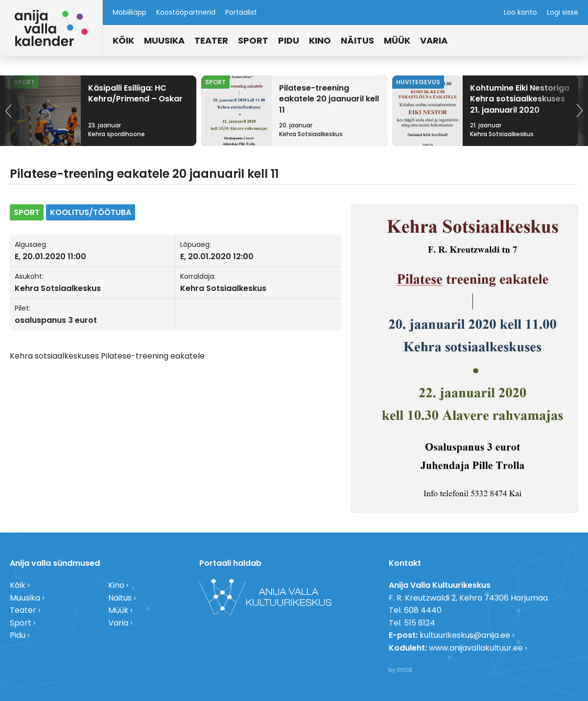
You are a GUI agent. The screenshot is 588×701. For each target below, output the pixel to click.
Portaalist (241, 12)
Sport (253, 40)
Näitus (357, 40)
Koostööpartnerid (186, 12)
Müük (397, 40)
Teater (211, 40)
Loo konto (520, 12)
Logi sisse (563, 12)
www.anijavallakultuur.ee (476, 648)
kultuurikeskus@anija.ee (465, 635)
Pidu (289, 40)
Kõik (123, 40)
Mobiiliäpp (129, 12)
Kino (320, 40)
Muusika (164, 40)
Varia (434, 40)
